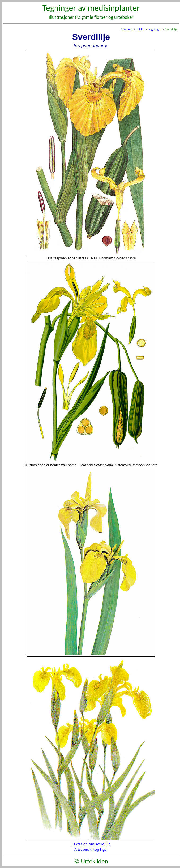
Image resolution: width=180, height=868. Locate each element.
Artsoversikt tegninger (91, 850)
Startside (127, 29)
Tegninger (155, 29)
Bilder (141, 29)
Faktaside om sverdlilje (91, 844)
